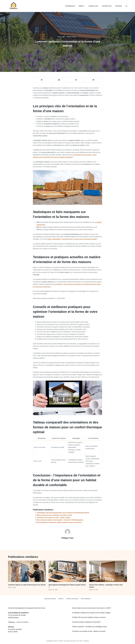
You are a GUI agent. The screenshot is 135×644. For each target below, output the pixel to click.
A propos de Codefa (72, 599)
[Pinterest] (76, 80)
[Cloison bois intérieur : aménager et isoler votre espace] (108, 571)
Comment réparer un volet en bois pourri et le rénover (27, 585)
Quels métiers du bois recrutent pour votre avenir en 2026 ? (92, 608)
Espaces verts (93, 6)
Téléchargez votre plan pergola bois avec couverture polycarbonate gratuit (63, 513)
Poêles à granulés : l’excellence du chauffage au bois (89, 627)
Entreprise (119, 6)
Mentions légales (50, 599)
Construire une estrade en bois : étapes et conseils (89, 631)
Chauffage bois (70, 6)
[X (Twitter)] (59, 80)
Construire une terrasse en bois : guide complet (53, 518)
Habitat (82, 6)
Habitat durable (72, 37)
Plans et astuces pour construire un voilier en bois (54, 515)
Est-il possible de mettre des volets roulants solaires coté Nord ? (59, 522)
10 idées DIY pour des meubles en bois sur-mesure (89, 617)
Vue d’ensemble (86, 599)
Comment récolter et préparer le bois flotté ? (87, 622)
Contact (61, 599)
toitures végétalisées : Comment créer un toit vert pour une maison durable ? (72, 239)
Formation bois (107, 6)
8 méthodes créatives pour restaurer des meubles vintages (91, 613)
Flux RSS (80, 641)
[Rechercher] (126, 6)
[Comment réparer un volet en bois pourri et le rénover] (27, 571)
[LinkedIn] (93, 80)
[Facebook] (42, 80)
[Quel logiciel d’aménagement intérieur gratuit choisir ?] (67, 571)
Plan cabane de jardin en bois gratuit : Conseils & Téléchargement (60, 520)
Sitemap (86, 641)
